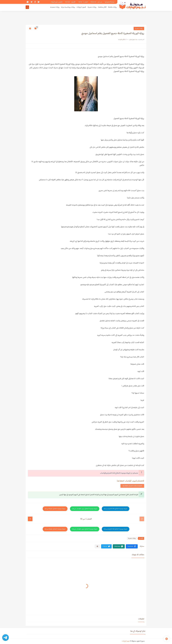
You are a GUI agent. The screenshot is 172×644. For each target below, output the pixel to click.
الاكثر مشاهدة (102, 7)
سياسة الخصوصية (110, 2)
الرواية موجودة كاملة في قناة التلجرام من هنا (116, 509)
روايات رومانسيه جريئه (68, 7)
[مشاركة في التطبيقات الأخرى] (97, 546)
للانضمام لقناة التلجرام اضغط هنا (132, 486)
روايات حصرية (92, 7)
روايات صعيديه (55, 7)
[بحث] (27, 7)
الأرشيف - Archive (70, 2)
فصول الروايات (81, 7)
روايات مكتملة (112, 7)
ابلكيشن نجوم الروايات (56, 2)
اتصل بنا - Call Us (83, 2)
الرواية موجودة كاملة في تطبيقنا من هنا (55, 509)
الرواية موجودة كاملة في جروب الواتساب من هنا (85, 509)
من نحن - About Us (96, 2)
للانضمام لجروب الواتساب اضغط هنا (131, 481)
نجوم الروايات (126, 641)
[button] (132, 546)
